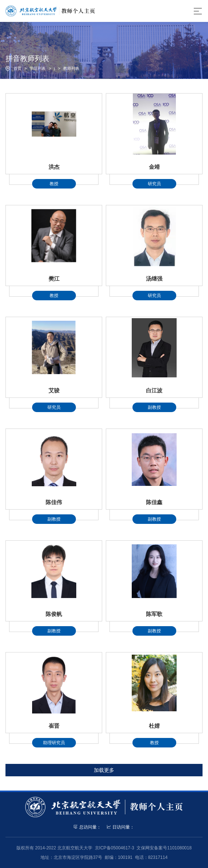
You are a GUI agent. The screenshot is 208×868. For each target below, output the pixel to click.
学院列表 (38, 68)
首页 (18, 68)
